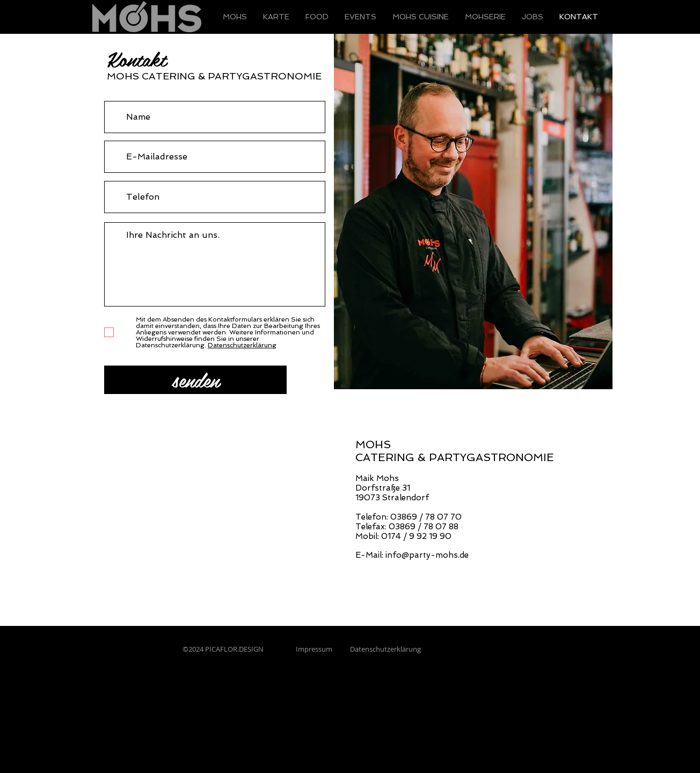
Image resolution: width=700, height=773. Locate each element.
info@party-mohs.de (427, 555)
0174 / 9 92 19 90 (416, 536)
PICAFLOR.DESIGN (235, 649)
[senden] (195, 380)
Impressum (313, 649)
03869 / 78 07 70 (426, 517)
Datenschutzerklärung (385, 649)
